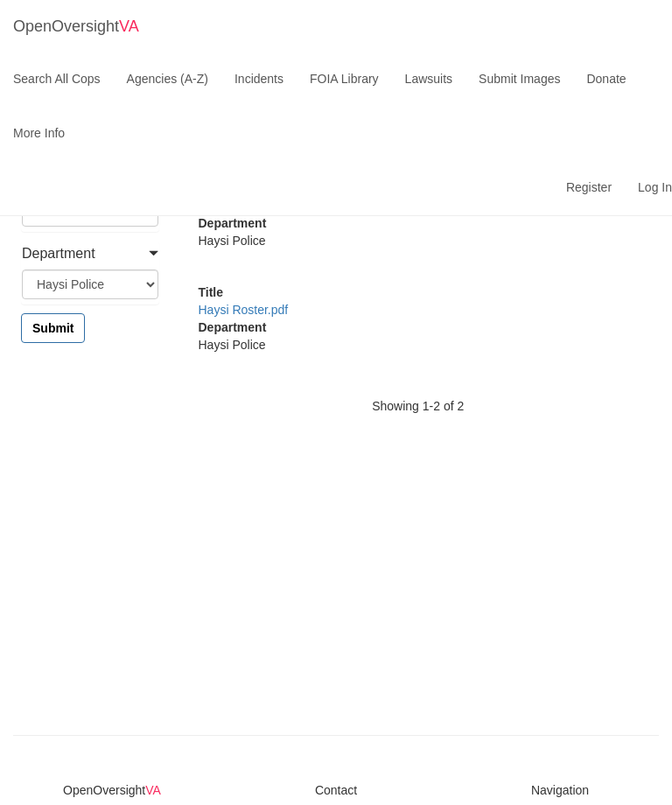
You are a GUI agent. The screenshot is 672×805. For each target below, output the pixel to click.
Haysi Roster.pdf (244, 310)
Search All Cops (57, 79)
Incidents (259, 79)
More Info (39, 133)
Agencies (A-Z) (168, 79)
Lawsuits (429, 79)
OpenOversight (76, 26)
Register (589, 187)
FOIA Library (344, 79)
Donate (606, 79)
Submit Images (519, 79)
